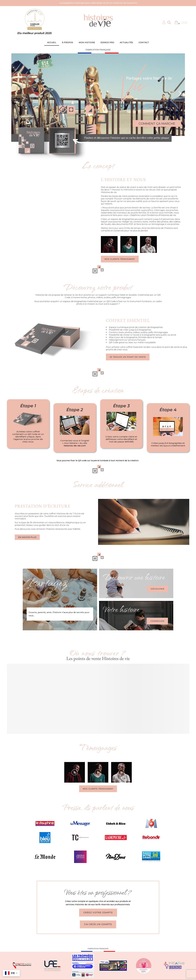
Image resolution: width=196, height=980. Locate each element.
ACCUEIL (52, 42)
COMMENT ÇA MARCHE (157, 124)
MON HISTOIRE (87, 42)
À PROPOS (67, 42)
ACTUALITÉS (126, 42)
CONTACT (144, 42)
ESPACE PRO (107, 42)
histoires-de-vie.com (75, 446)
